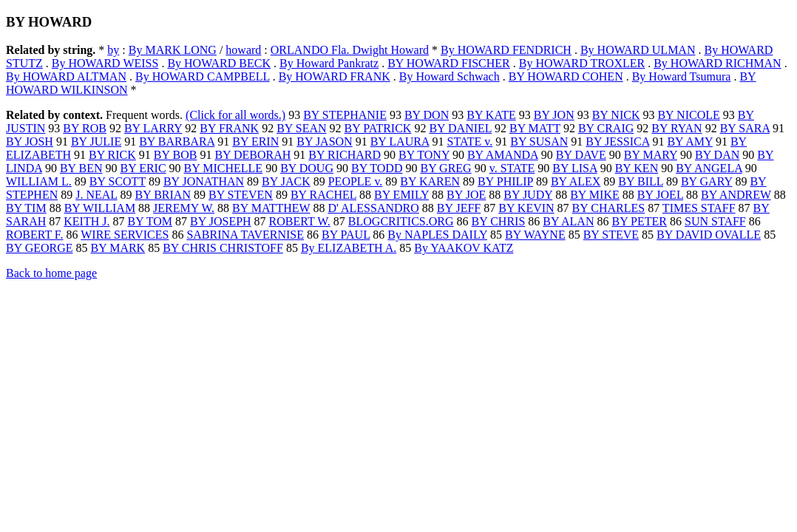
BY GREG (445, 168)
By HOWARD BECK (219, 63)
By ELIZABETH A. (349, 248)
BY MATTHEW (271, 208)
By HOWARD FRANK (335, 76)
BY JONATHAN (204, 181)
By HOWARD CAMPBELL (203, 76)
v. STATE (512, 168)
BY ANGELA (709, 168)
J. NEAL (96, 195)
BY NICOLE (688, 115)
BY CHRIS (499, 221)
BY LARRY (153, 128)
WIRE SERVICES (125, 235)
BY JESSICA (617, 141)
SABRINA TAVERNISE (245, 235)
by (113, 50)
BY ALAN (568, 221)
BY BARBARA (177, 141)
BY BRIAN (163, 195)
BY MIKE (595, 195)
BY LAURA (400, 141)
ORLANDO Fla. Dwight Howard (350, 50)
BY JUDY (528, 195)
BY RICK (112, 155)
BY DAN (717, 155)
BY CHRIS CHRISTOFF (223, 248)
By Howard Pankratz (329, 63)
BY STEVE (611, 235)
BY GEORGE (40, 248)
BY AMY (690, 141)
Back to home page (51, 273)
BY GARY (707, 181)
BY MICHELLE (224, 168)
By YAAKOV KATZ (464, 248)
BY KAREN (430, 181)
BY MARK (118, 248)
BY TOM (150, 221)
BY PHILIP (505, 181)
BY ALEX (576, 181)
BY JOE (466, 195)
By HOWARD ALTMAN (66, 76)
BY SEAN (301, 128)
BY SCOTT (118, 181)
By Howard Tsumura (682, 76)
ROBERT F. (34, 235)
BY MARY (651, 155)
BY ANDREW (736, 195)
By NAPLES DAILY (437, 235)
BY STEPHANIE (345, 115)
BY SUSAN (539, 141)
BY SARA (745, 128)
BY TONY (424, 155)
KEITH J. (87, 221)
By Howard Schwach (450, 76)
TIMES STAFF (699, 208)
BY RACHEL (323, 195)
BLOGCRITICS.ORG (401, 221)
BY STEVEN (241, 195)
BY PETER (639, 221)
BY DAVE (581, 155)
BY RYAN (676, 128)
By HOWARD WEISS (105, 63)
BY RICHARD (345, 155)
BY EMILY (401, 195)
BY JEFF (459, 208)
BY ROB (85, 128)
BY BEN (81, 168)
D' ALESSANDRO (373, 208)
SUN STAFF (715, 221)
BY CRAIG (606, 128)
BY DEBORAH (252, 155)
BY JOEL (660, 195)
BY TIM (26, 208)
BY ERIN (255, 141)
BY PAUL (346, 235)
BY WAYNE (535, 235)
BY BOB (176, 155)
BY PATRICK (378, 128)
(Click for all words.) (235, 115)
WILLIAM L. (39, 181)
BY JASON (324, 141)
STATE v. (470, 141)
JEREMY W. (184, 208)
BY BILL (641, 181)
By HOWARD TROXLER (582, 63)
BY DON (427, 115)
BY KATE (491, 115)
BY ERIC (143, 168)
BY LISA (574, 168)
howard (243, 50)
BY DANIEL (460, 128)
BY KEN (637, 168)
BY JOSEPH (221, 221)
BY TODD (377, 168)
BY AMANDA (503, 155)
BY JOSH (30, 141)
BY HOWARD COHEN (566, 76)
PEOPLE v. (356, 181)
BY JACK (286, 181)
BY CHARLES (609, 208)
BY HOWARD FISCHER (449, 63)
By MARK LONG (173, 50)
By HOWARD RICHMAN (717, 63)
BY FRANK (229, 128)
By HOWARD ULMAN (638, 50)
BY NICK (616, 115)
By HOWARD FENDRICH (506, 50)
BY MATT (535, 128)
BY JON (554, 115)
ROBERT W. (300, 221)
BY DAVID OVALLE (709, 235)
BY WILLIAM (100, 208)
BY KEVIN (526, 208)
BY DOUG (307, 168)
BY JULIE (96, 141)
